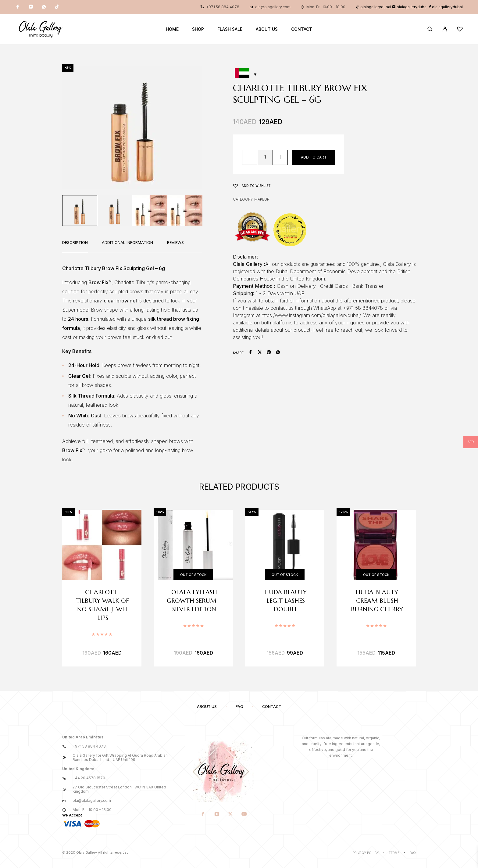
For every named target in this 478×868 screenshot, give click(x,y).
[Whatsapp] (44, 7)
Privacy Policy (366, 853)
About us (267, 29)
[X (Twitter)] (231, 814)
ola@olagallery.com (273, 7)
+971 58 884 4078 (223, 7)
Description (75, 242)
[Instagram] (31, 7)
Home (172, 29)
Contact (302, 29)
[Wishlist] (460, 30)
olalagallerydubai (373, 7)
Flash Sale (230, 29)
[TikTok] (57, 7)
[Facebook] (18, 7)
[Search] (430, 29)
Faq (413, 853)
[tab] (75, 246)
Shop (198, 29)
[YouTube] (244, 814)
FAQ (239, 707)
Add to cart (314, 157)
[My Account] (445, 29)
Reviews (175, 242)
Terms (394, 853)
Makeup (262, 199)
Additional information (127, 242)
